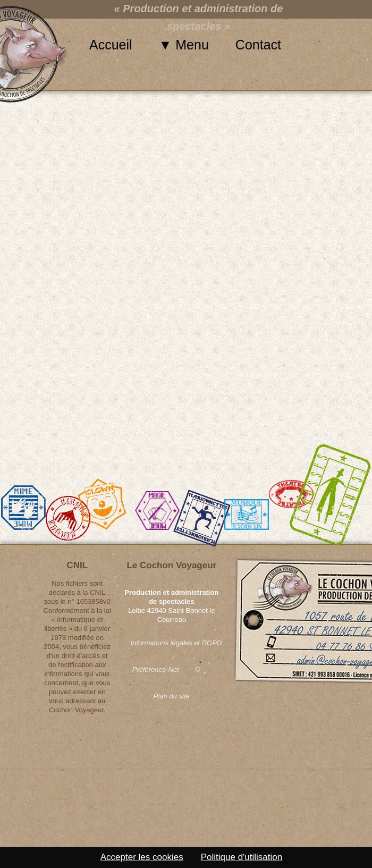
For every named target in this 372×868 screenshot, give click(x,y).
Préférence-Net (156, 669)
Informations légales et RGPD (171, 643)
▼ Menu (184, 45)
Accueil (111, 45)
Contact (258, 45)
